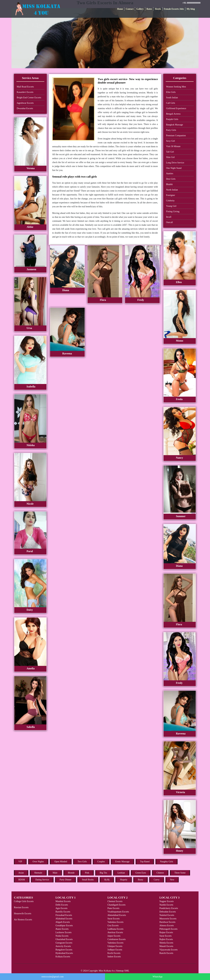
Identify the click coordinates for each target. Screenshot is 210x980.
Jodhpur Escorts (115, 950)
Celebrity (170, 201)
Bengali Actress (173, 114)
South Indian (172, 98)
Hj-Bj (107, 880)
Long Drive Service (175, 163)
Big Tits (103, 873)
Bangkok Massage (174, 125)
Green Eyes (141, 873)
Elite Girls (171, 92)
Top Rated (145, 862)
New (172, 880)
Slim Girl (170, 157)
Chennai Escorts (115, 901)
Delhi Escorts (62, 905)
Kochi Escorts (114, 953)
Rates (149, 9)
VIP (20, 862)
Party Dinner (65, 880)
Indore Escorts (114, 957)
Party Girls (171, 130)
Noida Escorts (62, 936)
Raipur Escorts (166, 932)
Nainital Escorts (167, 915)
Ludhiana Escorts (115, 929)
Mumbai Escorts (63, 901)
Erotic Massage (122, 862)
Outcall (169, 222)
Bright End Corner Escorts (29, 98)
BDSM (22, 880)
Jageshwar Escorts (25, 103)
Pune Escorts (113, 908)
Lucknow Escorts (63, 932)
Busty (141, 880)
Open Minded (61, 862)
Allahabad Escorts (64, 919)
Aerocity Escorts (63, 946)
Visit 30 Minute (173, 146)
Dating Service (42, 880)
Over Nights (38, 862)
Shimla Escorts (166, 943)
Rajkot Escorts (166, 939)
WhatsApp (157, 977)
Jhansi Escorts (62, 929)
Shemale (38, 873)
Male (55, 873)
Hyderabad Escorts (64, 953)
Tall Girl (170, 152)
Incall (169, 217)
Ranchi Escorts (166, 953)
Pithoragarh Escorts (168, 929)
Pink (87, 873)
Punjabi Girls (172, 119)
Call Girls (171, 103)
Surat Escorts (114, 919)
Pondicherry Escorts (169, 908)
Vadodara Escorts (115, 922)
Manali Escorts (166, 946)
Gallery (140, 9)
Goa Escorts (113, 926)
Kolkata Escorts (63, 957)
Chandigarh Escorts (116, 905)
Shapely (124, 880)
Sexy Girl (170, 141)
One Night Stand (174, 168)
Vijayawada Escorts (169, 950)
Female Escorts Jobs (174, 9)
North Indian (172, 190)
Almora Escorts (167, 926)
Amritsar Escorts (115, 932)
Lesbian (121, 873)
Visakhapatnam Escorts (118, 912)
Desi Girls (171, 179)
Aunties (170, 173)
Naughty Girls (167, 862)
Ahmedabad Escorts (117, 915)
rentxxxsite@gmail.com (53, 977)
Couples (101, 862)
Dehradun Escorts (168, 912)
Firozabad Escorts (64, 915)
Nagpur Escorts (167, 901)
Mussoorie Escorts (168, 919)
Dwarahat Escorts (25, 108)
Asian (21, 873)
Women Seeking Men (176, 87)
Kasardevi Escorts (25, 92)
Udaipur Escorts (115, 946)
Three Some (180, 873)
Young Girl (171, 206)
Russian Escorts (21, 907)
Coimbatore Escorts (117, 939)
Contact (130, 9)
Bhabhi (169, 184)
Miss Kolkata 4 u (107, 971)
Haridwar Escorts (168, 922)
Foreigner (170, 195)
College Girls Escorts (24, 901)
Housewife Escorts (23, 914)
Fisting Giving (173, 211)
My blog (191, 9)
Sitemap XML (123, 971)
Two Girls (82, 862)
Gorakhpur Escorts (64, 926)
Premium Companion (176, 136)
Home (120, 9)
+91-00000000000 (191, 3)
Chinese (160, 873)
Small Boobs (88, 880)
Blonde (71, 873)
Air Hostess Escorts (23, 920)
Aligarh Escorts (63, 922)
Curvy (157, 880)
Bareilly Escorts (63, 912)
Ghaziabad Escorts (64, 939)
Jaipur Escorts (114, 936)
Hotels (158, 9)
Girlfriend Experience (176, 108)
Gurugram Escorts (64, 943)
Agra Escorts (61, 908)
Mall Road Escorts (25, 87)
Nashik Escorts (166, 905)
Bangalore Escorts (64, 950)
